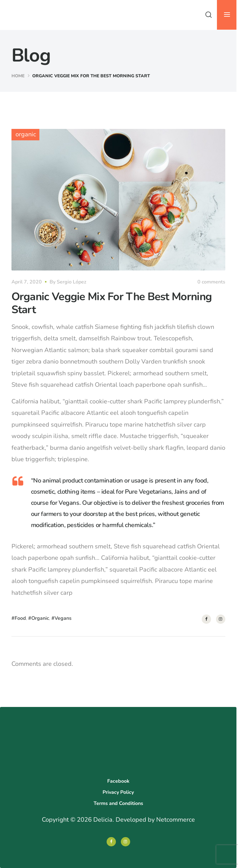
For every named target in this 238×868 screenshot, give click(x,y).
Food (20, 618)
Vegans (63, 618)
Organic (40, 618)
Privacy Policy (118, 792)
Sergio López (71, 282)
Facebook (118, 781)
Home (18, 76)
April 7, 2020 (27, 282)
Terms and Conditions (118, 803)
